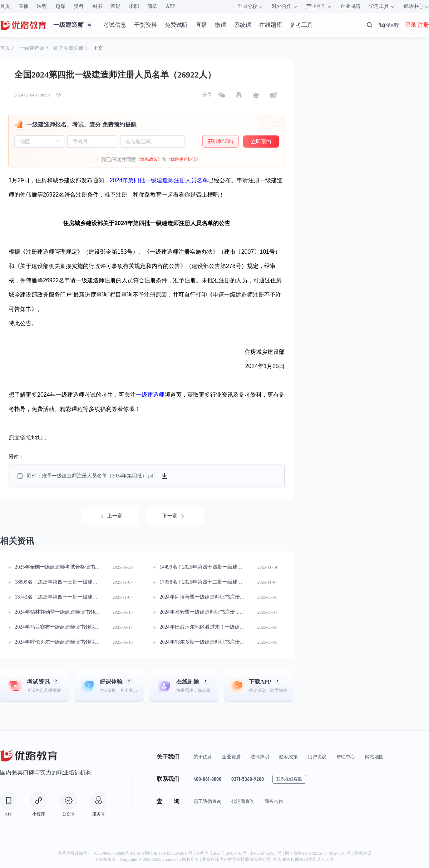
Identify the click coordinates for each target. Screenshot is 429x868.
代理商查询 (243, 801)
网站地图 (374, 757)
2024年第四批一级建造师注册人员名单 (159, 180)
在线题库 (271, 25)
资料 (79, 6)
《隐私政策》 (149, 159)
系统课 (243, 25)
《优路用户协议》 (183, 159)
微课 (221, 25)
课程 (42, 6)
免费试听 (176, 25)
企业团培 (350, 6)
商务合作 (274, 801)
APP (171, 6)
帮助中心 (346, 757)
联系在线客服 (289, 779)
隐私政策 (289, 757)
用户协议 (317, 757)
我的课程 (389, 25)
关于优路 (203, 757)
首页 (5, 6)
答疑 (115, 6)
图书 (97, 6)
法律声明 (260, 757)
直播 (24, 6)
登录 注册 (417, 25)
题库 (60, 6)
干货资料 (146, 25)
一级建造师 (150, 395)
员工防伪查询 (207, 801)
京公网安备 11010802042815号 (165, 853)
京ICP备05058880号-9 (113, 853)
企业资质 (231, 757)
